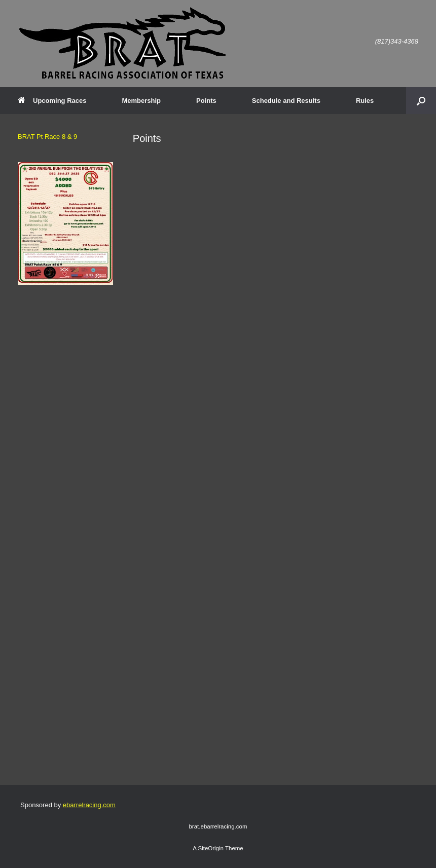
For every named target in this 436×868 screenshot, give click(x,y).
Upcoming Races (52, 101)
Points (206, 101)
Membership (141, 101)
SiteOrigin (211, 848)
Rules (365, 101)
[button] (421, 101)
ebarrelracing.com (89, 805)
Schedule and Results (286, 101)
